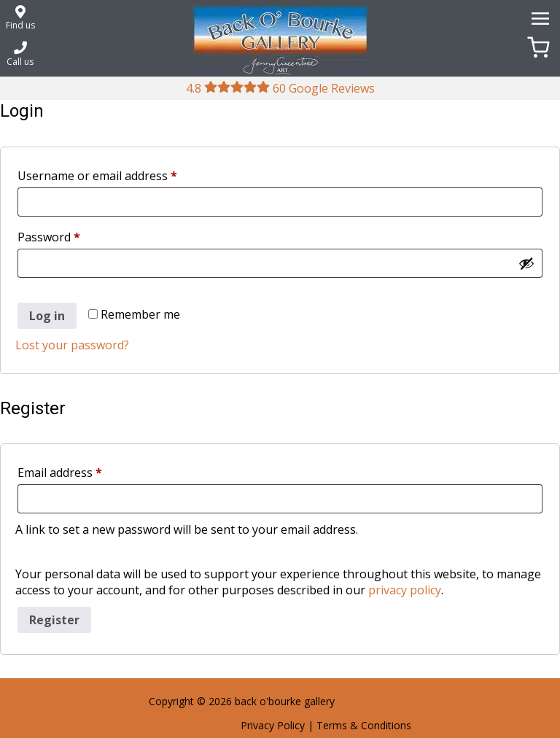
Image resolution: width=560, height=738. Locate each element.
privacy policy (405, 590)
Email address (84, 471)
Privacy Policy (273, 725)
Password (73, 235)
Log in (47, 316)
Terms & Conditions (364, 725)
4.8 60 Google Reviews (280, 88)
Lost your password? (72, 345)
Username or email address (121, 174)
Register (54, 620)
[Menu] (538, 18)
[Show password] (526, 263)
